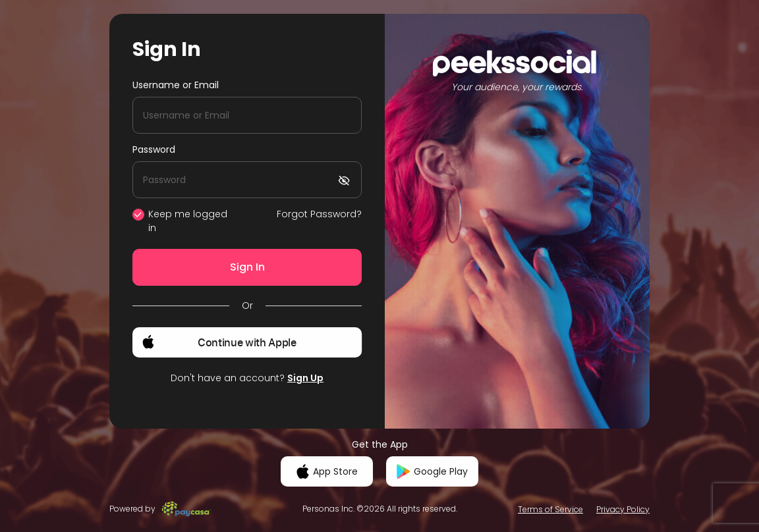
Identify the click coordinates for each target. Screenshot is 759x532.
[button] (247, 342)
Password (154, 149)
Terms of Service (550, 509)
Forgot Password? (319, 214)
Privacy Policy (623, 509)
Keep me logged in (188, 221)
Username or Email (176, 85)
